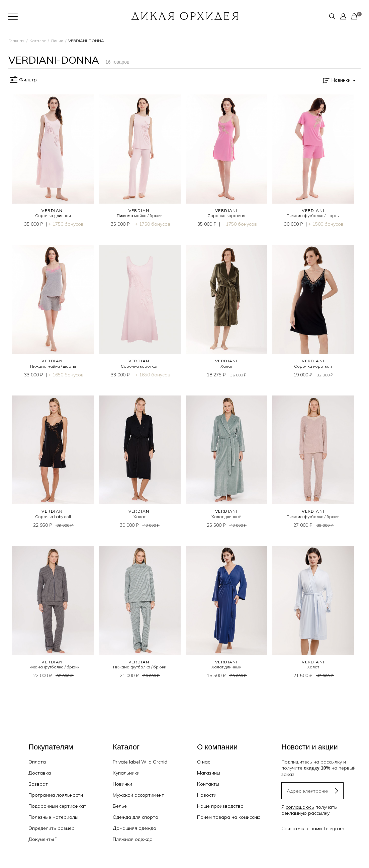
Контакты (208, 784)
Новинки (122, 784)
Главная (16, 41)
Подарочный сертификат (57, 806)
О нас (204, 762)
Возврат (38, 784)
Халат (226, 366)
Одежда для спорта (135, 817)
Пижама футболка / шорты (313, 215)
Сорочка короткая (226, 215)
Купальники (126, 773)
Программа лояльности (56, 795)
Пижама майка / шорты (53, 366)
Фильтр (23, 80)
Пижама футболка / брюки (313, 517)
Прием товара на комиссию (229, 817)
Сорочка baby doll (53, 517)
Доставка (40, 773)
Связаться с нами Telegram (313, 828)
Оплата (37, 762)
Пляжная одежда (133, 839)
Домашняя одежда (134, 828)
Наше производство (220, 806)
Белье (120, 806)
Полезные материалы (53, 817)
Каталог (38, 41)
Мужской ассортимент (138, 795)
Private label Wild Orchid (140, 762)
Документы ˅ (42, 839)
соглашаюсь (300, 807)
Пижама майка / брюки (140, 215)
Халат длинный (226, 517)
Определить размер (52, 828)
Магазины (209, 773)
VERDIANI (53, 210)
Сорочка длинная (53, 215)
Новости (207, 795)
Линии (57, 41)
